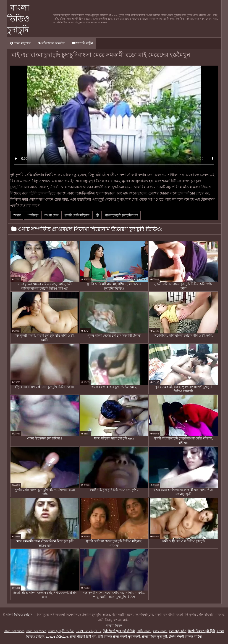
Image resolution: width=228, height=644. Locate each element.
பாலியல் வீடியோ (89, 631)
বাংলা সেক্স (51, 215)
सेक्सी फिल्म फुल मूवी (154, 637)
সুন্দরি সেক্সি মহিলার (77, 215)
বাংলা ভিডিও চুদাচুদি (18, 19)
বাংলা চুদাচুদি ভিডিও (61, 631)
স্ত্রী (97, 215)
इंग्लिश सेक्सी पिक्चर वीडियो (185, 637)
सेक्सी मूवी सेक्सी (130, 637)
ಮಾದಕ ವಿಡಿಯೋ (57, 637)
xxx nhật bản (178, 631)
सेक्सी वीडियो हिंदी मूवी (83, 637)
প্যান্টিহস (32, 215)
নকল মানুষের (20, 43)
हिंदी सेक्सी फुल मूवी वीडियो (119, 631)
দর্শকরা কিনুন (114, 626)
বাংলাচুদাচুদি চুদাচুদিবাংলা (121, 215)
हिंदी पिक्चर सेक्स (108, 637)
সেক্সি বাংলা (144, 631)
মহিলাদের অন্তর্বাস (51, 43)
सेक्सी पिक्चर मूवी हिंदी (201, 631)
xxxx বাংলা (160, 631)
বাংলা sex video (14, 631)
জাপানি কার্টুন (82, 43)
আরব (17, 215)
